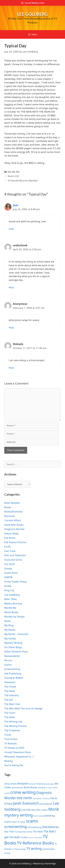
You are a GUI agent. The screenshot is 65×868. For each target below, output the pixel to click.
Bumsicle (9, 516)
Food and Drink (13, 560)
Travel (8, 735)
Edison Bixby (11, 533)
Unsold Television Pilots (18, 752)
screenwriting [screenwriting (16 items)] (15, 827)
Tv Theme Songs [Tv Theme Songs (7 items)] (19, 849)
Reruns (8, 660)
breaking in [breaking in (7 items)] (42, 788)
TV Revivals (11, 743)
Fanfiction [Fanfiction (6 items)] (46, 799)
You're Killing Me (14, 765)
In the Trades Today (15, 582)
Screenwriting (12, 669)
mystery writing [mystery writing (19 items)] (18, 815)
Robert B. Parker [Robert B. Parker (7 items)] (19, 822)
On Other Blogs (13, 647)
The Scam (10, 713)
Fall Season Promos (15, 542)
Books (8, 507)
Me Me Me (14, 172)
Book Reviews (12, 503)
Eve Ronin (10, 538)
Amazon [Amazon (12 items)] (23, 783)
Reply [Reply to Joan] (11, 229)
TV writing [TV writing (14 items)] (34, 849)
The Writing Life (13, 721)
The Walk (9, 717)
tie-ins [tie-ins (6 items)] (31, 838)
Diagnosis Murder (14, 529)
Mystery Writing (13, 643)
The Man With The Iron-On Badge (23, 708)
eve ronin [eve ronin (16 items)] (24, 798)
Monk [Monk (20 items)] (54, 809)
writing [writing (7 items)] (7, 853)
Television (10, 682)
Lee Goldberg (33, 14)
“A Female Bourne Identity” (23, 180)
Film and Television (15, 555)
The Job (8, 700)
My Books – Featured (16, 634)
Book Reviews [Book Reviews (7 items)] (17, 788)
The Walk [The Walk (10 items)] (14, 837)
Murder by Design (14, 617)
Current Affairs (13, 520)
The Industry (11, 695)
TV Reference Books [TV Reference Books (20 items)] (35, 843)
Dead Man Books (14, 525)
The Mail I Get (12, 704)
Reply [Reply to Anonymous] (11, 328)
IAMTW (8, 577)
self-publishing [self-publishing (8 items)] (34, 827)
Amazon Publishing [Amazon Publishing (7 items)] (37, 784)
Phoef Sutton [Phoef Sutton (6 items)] (38, 816)
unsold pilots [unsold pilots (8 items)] (49, 849)
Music (8, 621)
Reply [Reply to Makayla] (11, 368)
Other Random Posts (16, 652)
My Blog (9, 625)
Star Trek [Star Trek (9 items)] (9, 832)
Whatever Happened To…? (19, 756)
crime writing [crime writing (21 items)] (23, 792)
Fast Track (10, 551)
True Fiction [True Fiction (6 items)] (38, 838)
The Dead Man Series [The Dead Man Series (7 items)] (23, 832)
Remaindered (12, 656)
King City (9, 590)
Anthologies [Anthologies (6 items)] (50, 784)
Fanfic (8, 547)
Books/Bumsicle (13, 512)
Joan (16, 205)
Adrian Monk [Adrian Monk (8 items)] (10, 784)
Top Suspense (12, 730)
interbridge (50, 863)
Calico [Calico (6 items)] (50, 788)
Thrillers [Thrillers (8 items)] (24, 837)
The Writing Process (16, 726)
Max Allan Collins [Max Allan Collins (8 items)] (40, 810)
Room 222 (13, 176)
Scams (8, 665)
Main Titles (10, 599)
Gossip (8, 568)
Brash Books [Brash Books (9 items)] (30, 787)
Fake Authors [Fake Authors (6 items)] (37, 799)
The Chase (10, 686)
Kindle (8, 586)
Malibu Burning (13, 603)
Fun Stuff (9, 564)
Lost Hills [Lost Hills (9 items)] (26, 810)
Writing (8, 761)
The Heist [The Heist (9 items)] (38, 832)
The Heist (10, 691)
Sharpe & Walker (14, 678)
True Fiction (11, 739)
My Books (10, 630)
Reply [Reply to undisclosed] (11, 287)
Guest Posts (11, 573)
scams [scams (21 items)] (32, 821)
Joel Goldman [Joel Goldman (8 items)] (46, 804)
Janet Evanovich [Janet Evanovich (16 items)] (26, 803)
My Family (10, 638)
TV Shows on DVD (14, 748)
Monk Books (11, 612)
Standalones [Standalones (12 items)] (50, 827)
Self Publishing (13, 673)
